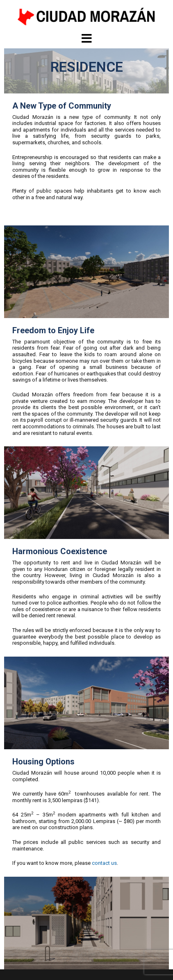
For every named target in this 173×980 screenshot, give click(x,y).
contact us (104, 863)
